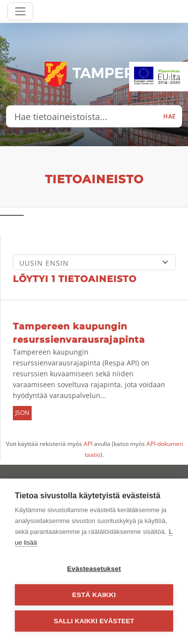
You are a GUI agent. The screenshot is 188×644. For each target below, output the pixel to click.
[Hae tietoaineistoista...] (82, 117)
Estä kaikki (94, 595)
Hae (170, 116)
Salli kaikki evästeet (94, 621)
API (88, 444)
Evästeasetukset (94, 569)
